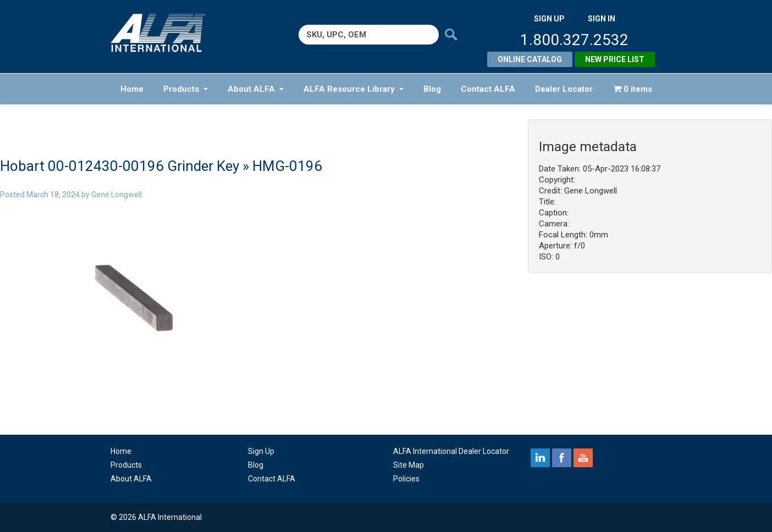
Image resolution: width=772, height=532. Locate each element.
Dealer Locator (564, 89)
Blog (432, 89)
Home (132, 89)
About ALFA (256, 89)
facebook (562, 458)
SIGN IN (602, 19)
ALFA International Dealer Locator (451, 451)
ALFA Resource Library (354, 89)
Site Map (409, 465)
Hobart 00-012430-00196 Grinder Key (120, 166)
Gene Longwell (117, 195)
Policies (406, 479)
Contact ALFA (488, 89)
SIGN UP (549, 19)
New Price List (615, 59)
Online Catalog (530, 59)
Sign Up (261, 451)
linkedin (540, 458)
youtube (583, 458)
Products (186, 89)
